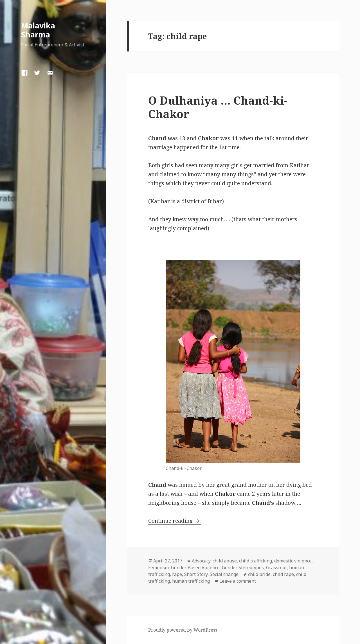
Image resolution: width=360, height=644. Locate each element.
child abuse (225, 561)
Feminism (158, 568)
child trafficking (256, 561)
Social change (224, 574)
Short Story (196, 574)
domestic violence (293, 561)
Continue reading (175, 521)
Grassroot (276, 568)
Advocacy (201, 561)
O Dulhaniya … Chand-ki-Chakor (218, 107)
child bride (259, 574)
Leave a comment (238, 581)
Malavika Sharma (38, 30)
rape (177, 574)
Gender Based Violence (195, 568)
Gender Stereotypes (243, 568)
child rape (283, 574)
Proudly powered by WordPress (183, 630)
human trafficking (191, 581)
